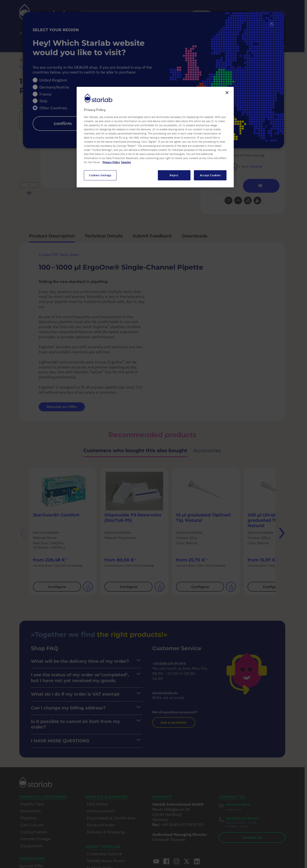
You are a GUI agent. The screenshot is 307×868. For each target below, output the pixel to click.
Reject (174, 175)
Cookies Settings (100, 175)
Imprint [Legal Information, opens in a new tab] (126, 162)
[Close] (227, 93)
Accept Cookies (210, 175)
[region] (155, 137)
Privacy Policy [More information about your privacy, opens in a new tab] (111, 162)
